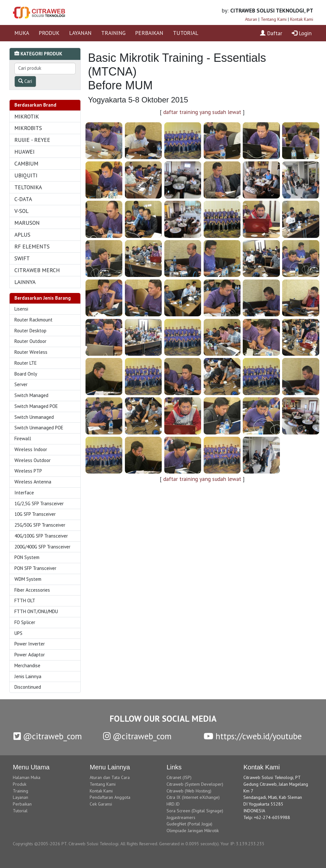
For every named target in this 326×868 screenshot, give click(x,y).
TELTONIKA (28, 187)
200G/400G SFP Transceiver (42, 547)
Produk (20, 784)
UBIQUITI (26, 175)
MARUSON (27, 223)
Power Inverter (30, 644)
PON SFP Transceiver (35, 568)
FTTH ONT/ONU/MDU (36, 611)
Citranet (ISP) (179, 777)
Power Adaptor (30, 655)
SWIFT (22, 258)
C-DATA (23, 199)
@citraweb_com (48, 736)
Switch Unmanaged (34, 417)
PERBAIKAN (149, 33)
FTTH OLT (25, 600)
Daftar (271, 33)
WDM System (28, 579)
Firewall (23, 438)
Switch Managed (31, 395)
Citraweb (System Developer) (195, 784)
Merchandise (27, 665)
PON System (27, 557)
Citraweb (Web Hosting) (189, 791)
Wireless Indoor (31, 449)
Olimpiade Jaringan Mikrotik (193, 831)
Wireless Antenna (33, 482)
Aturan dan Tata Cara (110, 777)
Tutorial (20, 811)
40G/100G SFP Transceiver (41, 536)
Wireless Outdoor (33, 460)
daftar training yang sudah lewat (202, 112)
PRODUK (49, 33)
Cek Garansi (101, 804)
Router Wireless (31, 352)
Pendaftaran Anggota (110, 797)
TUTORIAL (186, 33)
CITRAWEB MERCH (37, 270)
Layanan (20, 797)
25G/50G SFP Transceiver (40, 525)
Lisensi (21, 309)
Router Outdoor (30, 341)
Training (20, 791)
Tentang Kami (274, 19)
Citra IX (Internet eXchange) (193, 797)
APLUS (22, 235)
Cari (25, 81)
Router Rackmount (33, 320)
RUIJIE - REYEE (32, 140)
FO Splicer (25, 622)
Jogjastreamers (181, 817)
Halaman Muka (27, 777)
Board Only (26, 374)
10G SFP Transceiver (35, 514)
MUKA (22, 33)
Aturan (251, 19)
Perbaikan (22, 804)
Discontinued (28, 687)
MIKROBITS (28, 128)
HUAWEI (24, 152)
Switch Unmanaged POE (39, 428)
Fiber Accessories (32, 590)
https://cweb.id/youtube (253, 736)
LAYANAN (80, 33)
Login (302, 33)
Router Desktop (30, 331)
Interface (24, 493)
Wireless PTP (28, 471)
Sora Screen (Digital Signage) (195, 811)
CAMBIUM (26, 163)
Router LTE (26, 363)
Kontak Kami (302, 19)
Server (21, 384)
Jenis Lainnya (28, 676)
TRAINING (113, 33)
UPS (18, 633)
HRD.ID (173, 804)
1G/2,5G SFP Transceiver (39, 503)
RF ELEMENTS (32, 246)
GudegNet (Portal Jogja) (189, 824)
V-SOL (21, 211)
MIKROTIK (27, 116)
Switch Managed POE (36, 406)
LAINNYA (25, 282)
